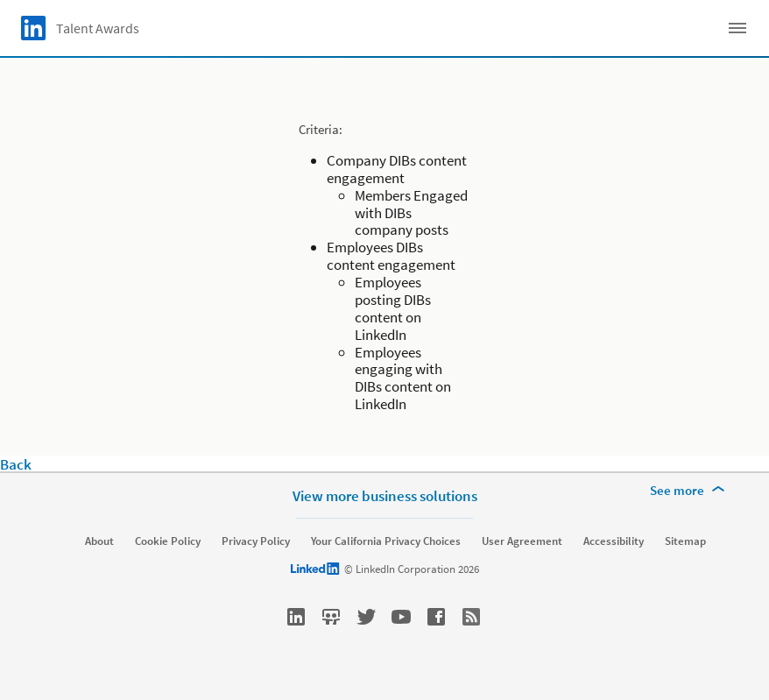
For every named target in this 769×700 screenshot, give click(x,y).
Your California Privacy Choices (386, 541)
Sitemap (685, 541)
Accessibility (614, 541)
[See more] (690, 491)
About (99, 541)
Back (16, 464)
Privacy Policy (256, 541)
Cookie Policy (168, 541)
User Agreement (522, 541)
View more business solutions (385, 496)
